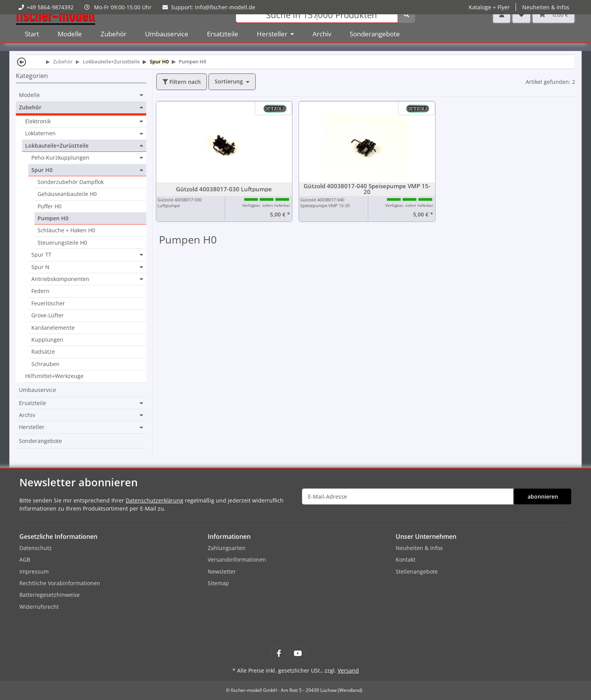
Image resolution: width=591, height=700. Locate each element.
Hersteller (32, 427)
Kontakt (406, 559)
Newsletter (222, 571)
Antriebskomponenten (60, 279)
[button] (502, 27)
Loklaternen (40, 133)
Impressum (34, 571)
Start (32, 46)
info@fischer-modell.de (225, 7)
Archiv (27, 415)
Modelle (29, 95)
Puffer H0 (50, 206)
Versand (348, 670)
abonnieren (543, 496)
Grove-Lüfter (48, 315)
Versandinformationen (237, 559)
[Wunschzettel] (521, 27)
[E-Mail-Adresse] (408, 496)
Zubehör (30, 107)
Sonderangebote (40, 441)
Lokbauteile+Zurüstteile (57, 146)
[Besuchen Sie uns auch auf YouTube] (298, 653)
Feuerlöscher (48, 303)
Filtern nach (182, 82)
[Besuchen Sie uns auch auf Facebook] (279, 653)
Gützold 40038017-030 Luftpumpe (224, 189)
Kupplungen (47, 340)
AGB (25, 559)
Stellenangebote (417, 571)
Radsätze (43, 352)
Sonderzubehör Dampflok (71, 182)
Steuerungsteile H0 (62, 243)
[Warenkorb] (553, 27)
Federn (40, 291)
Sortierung (229, 81)
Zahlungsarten (227, 548)
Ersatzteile (32, 403)
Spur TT (41, 255)
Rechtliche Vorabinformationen (60, 583)
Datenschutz (36, 548)
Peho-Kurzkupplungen (60, 158)
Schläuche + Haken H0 (66, 230)
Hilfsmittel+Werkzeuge (54, 376)
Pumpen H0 (53, 218)
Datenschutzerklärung (155, 500)
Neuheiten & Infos (546, 7)
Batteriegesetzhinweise (50, 595)
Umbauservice (38, 390)
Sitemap (218, 583)
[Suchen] (317, 27)
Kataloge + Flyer (489, 7)
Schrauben (45, 364)
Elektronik (38, 121)
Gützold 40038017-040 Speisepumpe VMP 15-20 (367, 189)
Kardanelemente (53, 328)
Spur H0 (42, 170)
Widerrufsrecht (39, 607)
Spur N (40, 267)
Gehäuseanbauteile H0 (67, 194)
